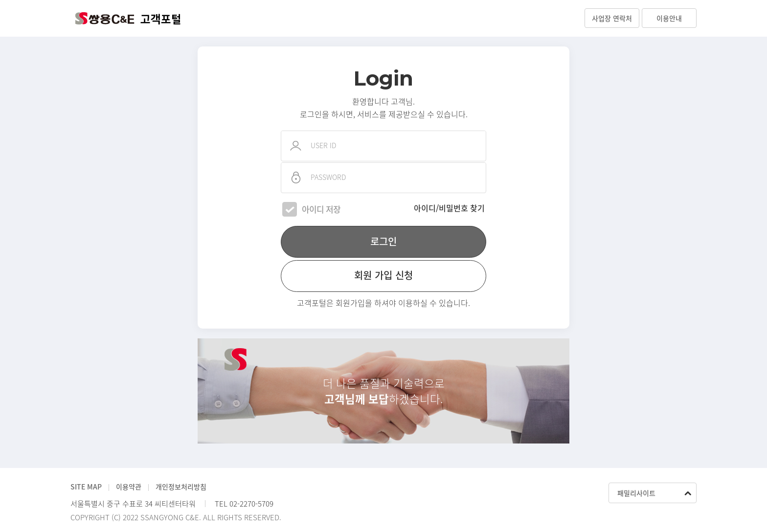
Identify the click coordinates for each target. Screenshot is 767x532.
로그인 (383, 241)
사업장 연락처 (612, 18)
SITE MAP (86, 487)
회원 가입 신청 (383, 275)
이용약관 (129, 487)
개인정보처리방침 (181, 487)
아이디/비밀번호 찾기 (449, 208)
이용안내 (669, 18)
